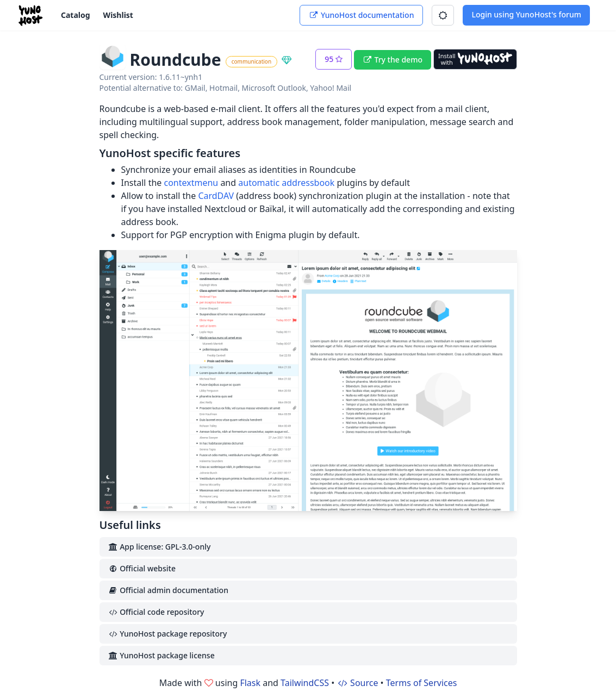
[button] (443, 15)
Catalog (76, 15)
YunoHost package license (161, 655)
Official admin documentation (168, 590)
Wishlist (118, 15)
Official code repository (156, 612)
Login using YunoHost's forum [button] (526, 14)
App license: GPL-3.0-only (160, 547)
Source (357, 683)
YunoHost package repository (168, 634)
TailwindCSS (305, 683)
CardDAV (216, 196)
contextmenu (191, 183)
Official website (142, 568)
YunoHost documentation (361, 15)
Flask (250, 683)
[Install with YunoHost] (475, 59)
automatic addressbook (286, 183)
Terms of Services (422, 683)
